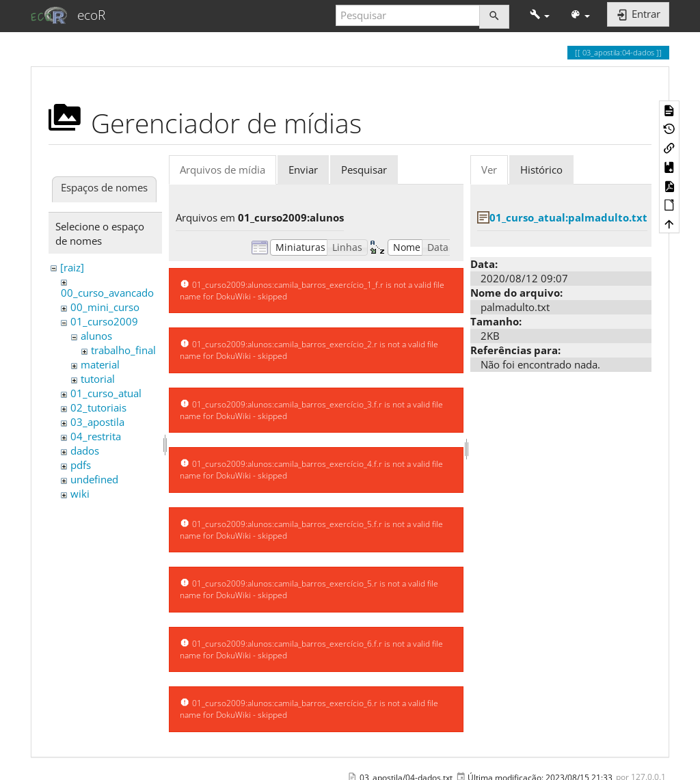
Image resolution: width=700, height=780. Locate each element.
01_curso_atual (106, 393)
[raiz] (72, 267)
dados (85, 450)
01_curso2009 (104, 321)
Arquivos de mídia (223, 170)
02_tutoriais (98, 407)
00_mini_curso (105, 307)
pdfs (81, 465)
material (100, 364)
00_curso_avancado (107, 293)
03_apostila (97, 422)
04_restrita (96, 436)
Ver (489, 170)
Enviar (303, 170)
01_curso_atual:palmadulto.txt (568, 217)
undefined (94, 479)
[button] (540, 15)
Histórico (541, 170)
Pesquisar (364, 170)
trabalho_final (123, 350)
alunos (96, 336)
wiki (80, 494)
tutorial (98, 379)
